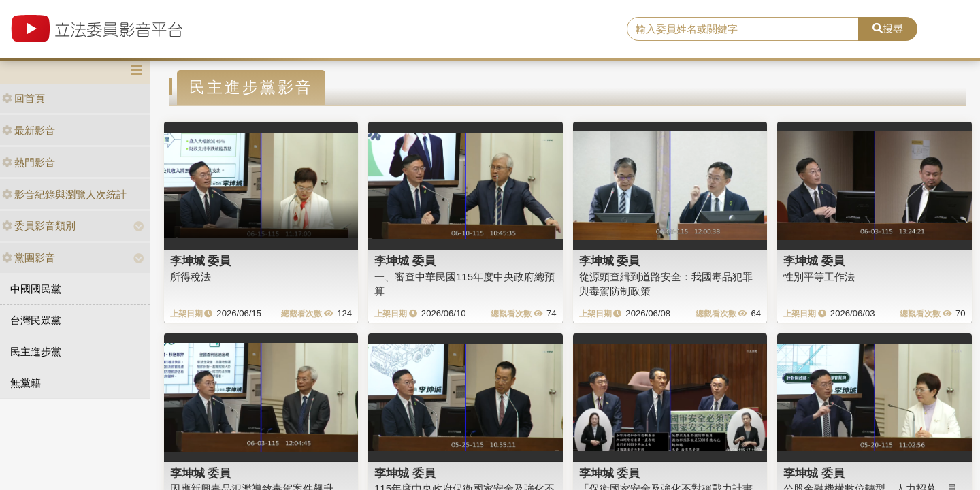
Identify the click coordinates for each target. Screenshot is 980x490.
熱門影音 (29, 162)
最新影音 (29, 130)
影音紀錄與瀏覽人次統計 (64, 194)
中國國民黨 (36, 289)
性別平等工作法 (819, 277)
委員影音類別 (39, 226)
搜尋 (888, 28)
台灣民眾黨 (36, 320)
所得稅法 (191, 277)
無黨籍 (26, 383)
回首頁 (23, 98)
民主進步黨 (36, 352)
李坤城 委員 (201, 261)
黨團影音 (29, 258)
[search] (743, 29)
